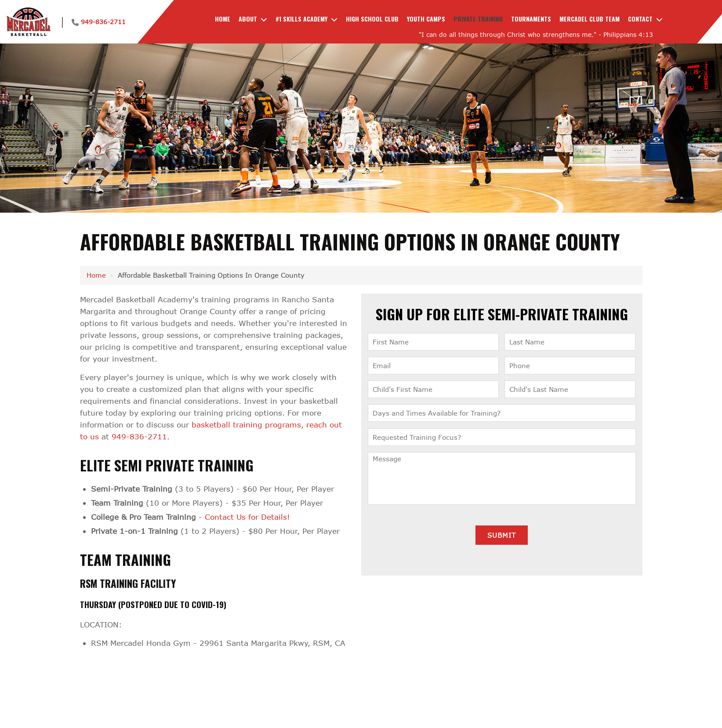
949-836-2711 (103, 22)
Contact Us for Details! (247, 517)
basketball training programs (246, 425)
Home (96, 275)
